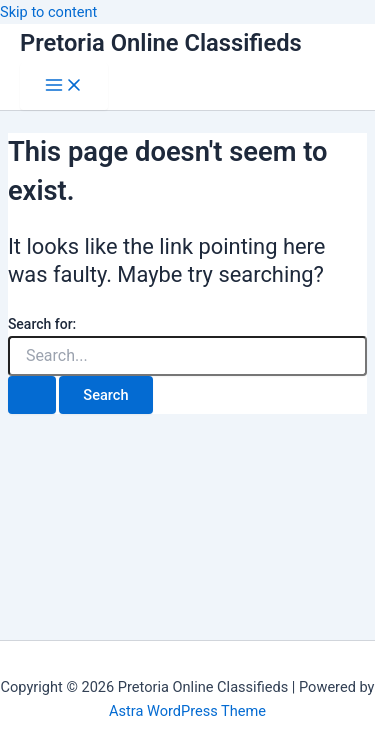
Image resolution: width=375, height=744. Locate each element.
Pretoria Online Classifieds (161, 43)
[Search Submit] (32, 395)
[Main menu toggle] (64, 86)
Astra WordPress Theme (187, 711)
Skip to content (48, 12)
